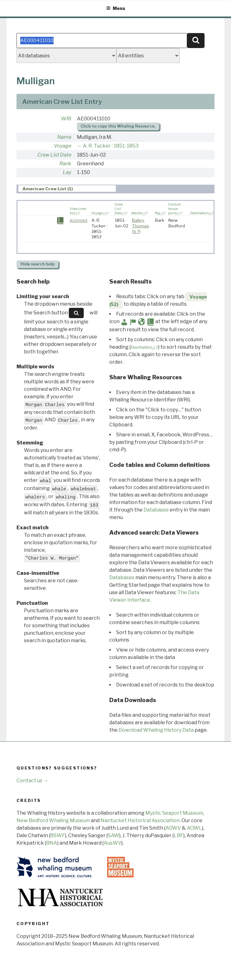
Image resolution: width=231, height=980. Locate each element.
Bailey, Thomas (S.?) (141, 226)
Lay (67, 172)
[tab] (67, 189)
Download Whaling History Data (156, 730)
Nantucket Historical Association (140, 820)
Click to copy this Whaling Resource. (118, 126)
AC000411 (79, 221)
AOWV (173, 828)
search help (38, 264)
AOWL (194, 828)
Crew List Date (54, 155)
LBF (179, 835)
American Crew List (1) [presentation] (48, 189)
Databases (156, 510)
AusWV (113, 843)
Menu (116, 8)
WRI (66, 119)
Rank (65, 164)
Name (64, 137)
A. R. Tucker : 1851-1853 (111, 146)
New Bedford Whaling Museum (53, 820)
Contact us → (32, 781)
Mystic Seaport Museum (174, 813)
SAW (113, 835)
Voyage (63, 146)
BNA (52, 843)
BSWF (58, 835)
